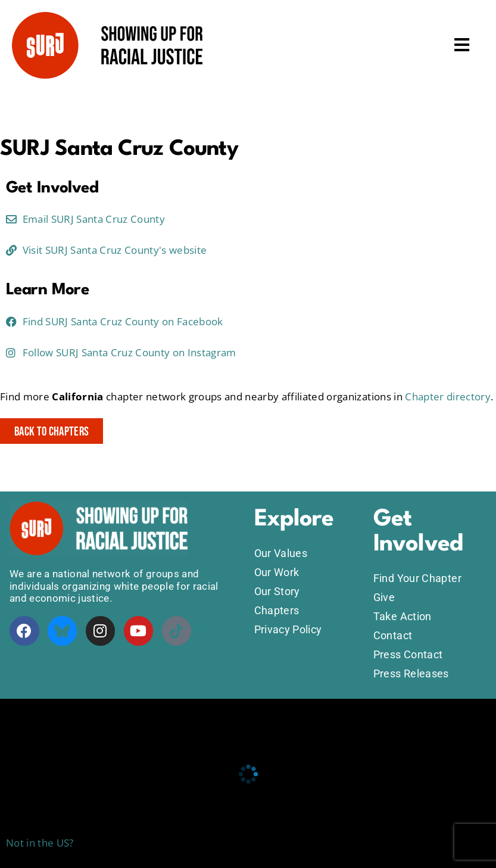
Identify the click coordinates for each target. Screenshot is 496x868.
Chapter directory (448, 396)
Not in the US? (40, 843)
